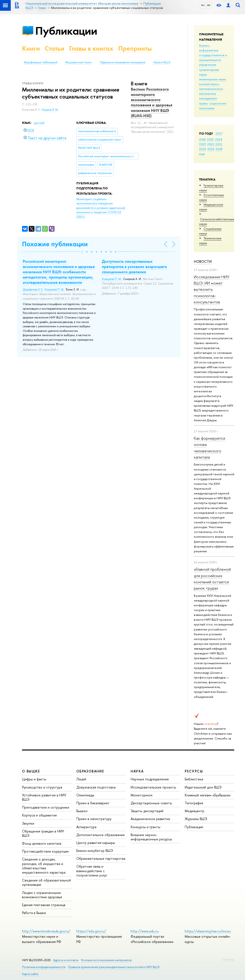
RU (203, 5)
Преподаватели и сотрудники (46, 807)
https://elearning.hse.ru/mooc (208, 931)
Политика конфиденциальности (44, 967)
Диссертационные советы (151, 803)
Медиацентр (195, 811)
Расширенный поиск (79, 62)
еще (202, 154)
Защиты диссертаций (147, 811)
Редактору (228, 959)
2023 (203, 144)
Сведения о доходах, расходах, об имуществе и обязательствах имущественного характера (44, 866)
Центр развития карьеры (96, 843)
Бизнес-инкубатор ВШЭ (95, 851)
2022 (211, 144)
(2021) (101, 208)
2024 (219, 139)
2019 (211, 149)
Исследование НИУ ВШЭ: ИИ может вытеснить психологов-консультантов (212, 289)
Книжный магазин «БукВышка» (208, 795)
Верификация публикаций (41, 62)
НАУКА (137, 771)
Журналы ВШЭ (196, 819)
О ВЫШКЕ (31, 771)
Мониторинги (142, 795)
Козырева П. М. (54, 290)
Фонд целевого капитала (42, 843)
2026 (202, 139)
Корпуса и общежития (39, 815)
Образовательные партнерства (101, 858)
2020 (203, 149)
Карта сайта (30, 974)
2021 (219, 144)
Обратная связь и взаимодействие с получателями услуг (92, 871)
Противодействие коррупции (45, 851)
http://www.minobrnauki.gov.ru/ (46, 931)
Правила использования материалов (122, 62)
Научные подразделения (150, 779)
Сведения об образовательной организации (46, 882)
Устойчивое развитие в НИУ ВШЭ (44, 797)
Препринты (135, 48)
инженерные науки (213, 79)
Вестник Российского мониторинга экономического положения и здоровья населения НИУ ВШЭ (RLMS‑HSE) (152, 102)
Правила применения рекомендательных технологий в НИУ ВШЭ (114, 967)
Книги (31, 48)
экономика (207, 108)
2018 (219, 149)
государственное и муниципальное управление (213, 60)
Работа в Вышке (34, 913)
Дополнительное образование (100, 835)
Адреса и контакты (66, 960)
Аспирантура (86, 827)
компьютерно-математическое (211, 86)
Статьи (55, 48)
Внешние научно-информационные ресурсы (151, 837)
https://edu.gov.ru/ (91, 931)
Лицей (81, 779)
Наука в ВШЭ (162, 62)
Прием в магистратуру (94, 819)
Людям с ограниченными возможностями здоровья (42, 895)
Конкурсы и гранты (145, 827)
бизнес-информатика (209, 48)
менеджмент (208, 98)
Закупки (28, 823)
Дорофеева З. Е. (33, 290)
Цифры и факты (34, 779)
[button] (82, 252)
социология (218, 103)
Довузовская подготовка (96, 787)
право (203, 103)
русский (39, 123)
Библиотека (194, 779)
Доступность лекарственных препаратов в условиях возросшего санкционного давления (134, 267)
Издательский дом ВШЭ (203, 787)
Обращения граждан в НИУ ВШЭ (43, 833)
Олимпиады (85, 795)
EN (209, 5)
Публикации (66, 31)
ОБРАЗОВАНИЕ (90, 771)
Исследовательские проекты (153, 787)
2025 (210, 139)
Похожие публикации (55, 244)
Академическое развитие (150, 819)
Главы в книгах (91, 48)
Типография (194, 803)
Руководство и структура (42, 787)
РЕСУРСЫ (194, 771)
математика (207, 93)
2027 (219, 133)
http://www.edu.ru (145, 931)
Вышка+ (82, 811)
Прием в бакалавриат (93, 803)
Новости (203, 261)
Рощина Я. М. (50, 110)
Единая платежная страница (44, 905)
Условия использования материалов (106, 960)
